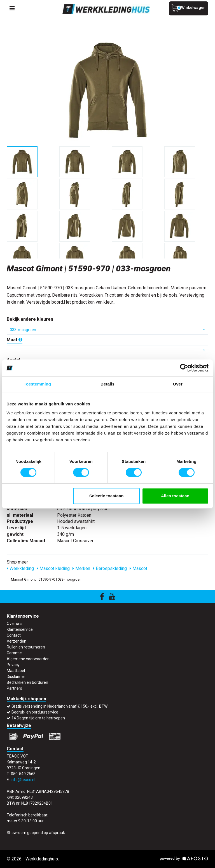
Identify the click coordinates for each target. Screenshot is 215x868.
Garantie (14, 653)
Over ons (15, 624)
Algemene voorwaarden (28, 659)
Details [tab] (107, 384)
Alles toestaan (175, 496)
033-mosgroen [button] (107, 330)
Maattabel (16, 671)
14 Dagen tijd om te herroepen (38, 718)
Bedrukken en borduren (27, 682)
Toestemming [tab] (38, 384)
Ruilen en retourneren (26, 647)
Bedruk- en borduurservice (35, 712)
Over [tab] (178, 384)
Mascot (138, 568)
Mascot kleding (53, 568)
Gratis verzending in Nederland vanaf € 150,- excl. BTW (59, 706)
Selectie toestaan (107, 496)
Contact (14, 635)
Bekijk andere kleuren (30, 319)
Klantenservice (20, 629)
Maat (15, 340)
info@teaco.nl (23, 780)
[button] (107, 350)
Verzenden (17, 641)
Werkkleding (20, 568)
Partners (14, 688)
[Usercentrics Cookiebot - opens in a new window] (184, 368)
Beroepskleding (110, 568)
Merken (81, 568)
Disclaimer (16, 677)
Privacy (13, 665)
